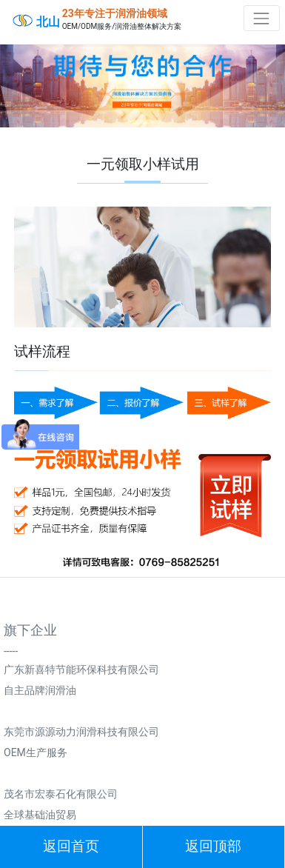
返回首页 (71, 846)
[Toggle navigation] (262, 18)
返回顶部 (213, 846)
